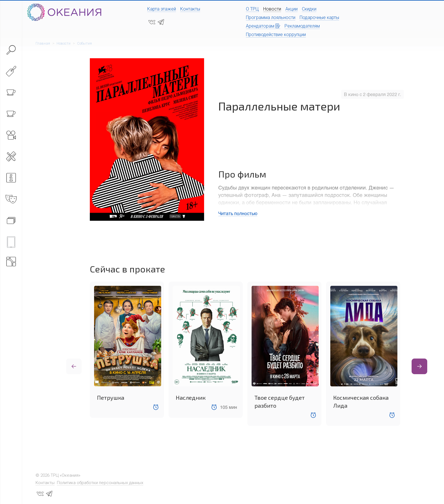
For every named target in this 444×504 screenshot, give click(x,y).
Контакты (190, 9)
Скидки (309, 9)
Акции (291, 9)
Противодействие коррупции (276, 35)
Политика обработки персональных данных (100, 483)
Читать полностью (238, 213)
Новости (272, 9)
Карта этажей (162, 9)
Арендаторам (263, 26)
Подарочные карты (319, 17)
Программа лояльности (271, 17)
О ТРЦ (252, 9)
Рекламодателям (302, 26)
